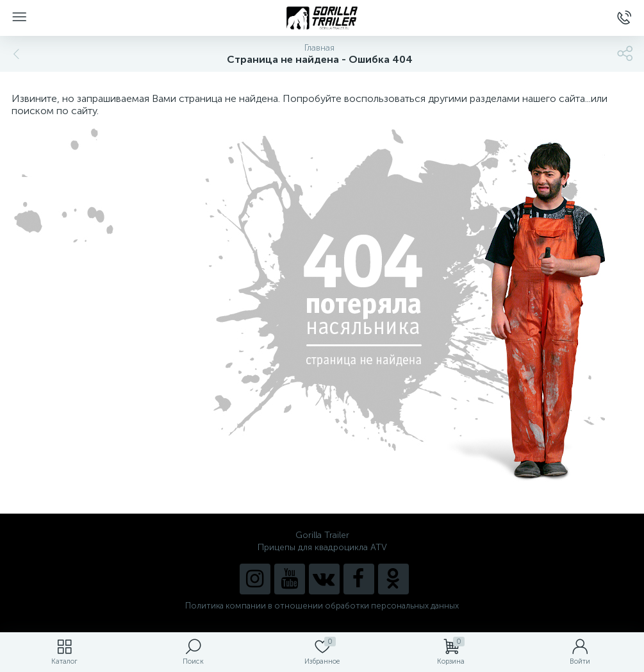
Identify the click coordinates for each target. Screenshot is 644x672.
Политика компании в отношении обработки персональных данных (322, 606)
